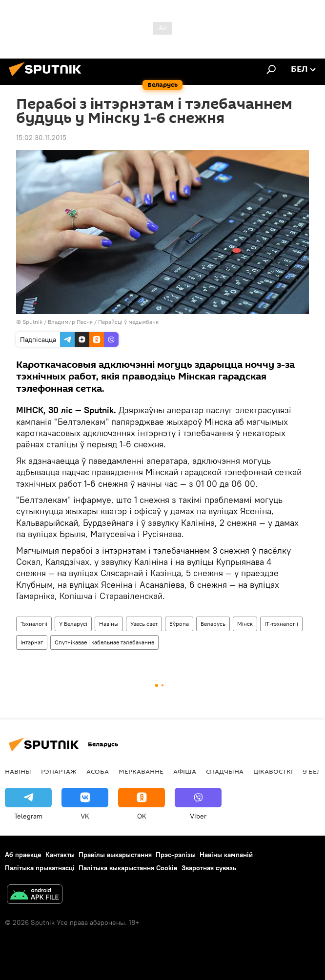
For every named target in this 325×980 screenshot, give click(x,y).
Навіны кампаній (226, 855)
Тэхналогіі (34, 624)
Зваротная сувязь (209, 868)
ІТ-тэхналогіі (281, 624)
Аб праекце (23, 855)
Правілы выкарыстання (115, 855)
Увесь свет (144, 624)
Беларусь (213, 624)
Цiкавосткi (273, 771)
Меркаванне (141, 771)
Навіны (109, 624)
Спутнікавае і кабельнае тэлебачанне (104, 642)
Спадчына (225, 771)
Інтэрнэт (32, 642)
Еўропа (179, 624)
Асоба (98, 771)
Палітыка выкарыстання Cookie (128, 868)
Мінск (245, 624)
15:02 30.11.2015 (41, 138)
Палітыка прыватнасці (40, 868)
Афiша (185, 771)
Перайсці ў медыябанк (128, 322)
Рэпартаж (59, 771)
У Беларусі (73, 624)
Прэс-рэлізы (176, 855)
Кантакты (60, 855)
